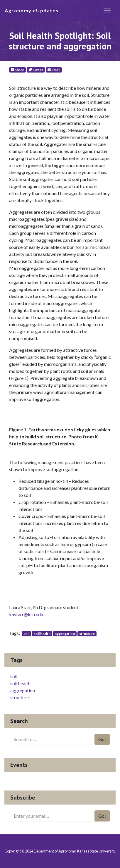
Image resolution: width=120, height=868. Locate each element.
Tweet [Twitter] (36, 70)
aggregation (65, 634)
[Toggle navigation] (107, 11)
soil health (42, 634)
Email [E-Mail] (54, 70)
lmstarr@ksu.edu (26, 614)
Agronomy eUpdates (32, 10)
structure (87, 634)
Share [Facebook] (17, 70)
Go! (102, 739)
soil (26, 634)
